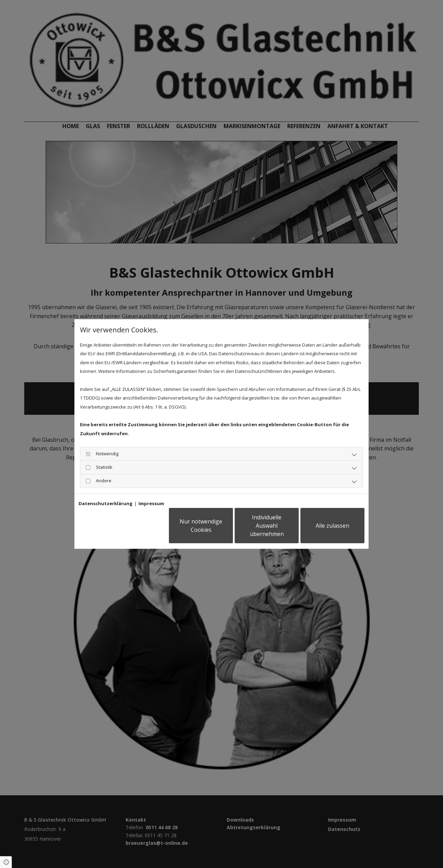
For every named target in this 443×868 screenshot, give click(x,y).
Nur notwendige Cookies (201, 526)
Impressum (151, 503)
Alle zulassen (332, 526)
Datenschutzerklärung (106, 503)
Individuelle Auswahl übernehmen (267, 526)
